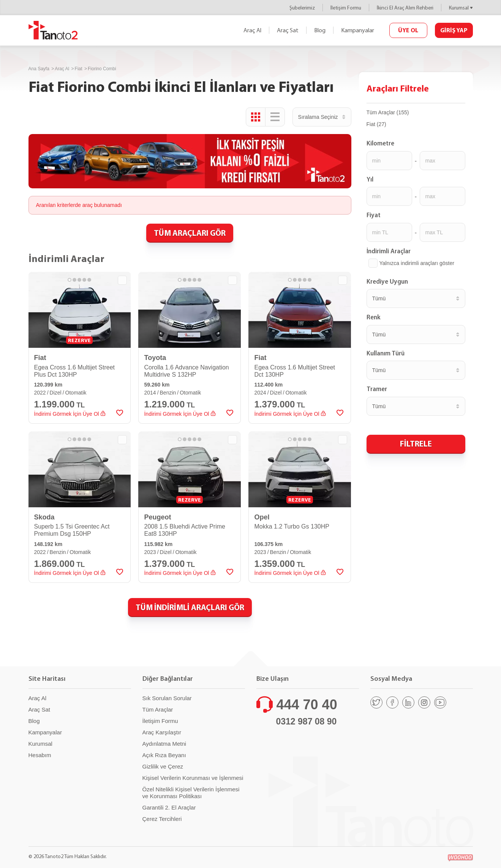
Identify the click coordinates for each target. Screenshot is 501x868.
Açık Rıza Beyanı (164, 755)
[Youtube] (440, 702)
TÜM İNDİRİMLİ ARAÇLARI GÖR (190, 607)
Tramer (377, 389)
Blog (320, 30)
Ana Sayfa (39, 69)
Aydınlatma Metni (164, 744)
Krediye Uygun (387, 281)
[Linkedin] (408, 702)
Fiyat (374, 215)
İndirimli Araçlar (389, 251)
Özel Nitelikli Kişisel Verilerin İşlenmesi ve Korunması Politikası (191, 793)
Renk (374, 317)
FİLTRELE (416, 443)
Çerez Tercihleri (162, 819)
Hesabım (40, 755)
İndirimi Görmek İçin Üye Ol (70, 414)
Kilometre (380, 143)
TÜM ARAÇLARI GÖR (190, 233)
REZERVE (79, 340)
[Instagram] (424, 702)
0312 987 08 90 (307, 721)
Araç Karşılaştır (162, 732)
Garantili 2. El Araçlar (169, 807)
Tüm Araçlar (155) (388, 112)
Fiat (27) (376, 124)
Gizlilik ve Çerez (163, 766)
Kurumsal (459, 8)
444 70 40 (307, 705)
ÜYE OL (408, 30)
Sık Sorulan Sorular (167, 698)
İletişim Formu (346, 8)
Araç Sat (288, 30)
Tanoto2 (53, 30)
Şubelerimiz (302, 8)
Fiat (79, 69)
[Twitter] (376, 702)
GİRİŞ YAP (454, 30)
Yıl (370, 179)
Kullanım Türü (386, 353)
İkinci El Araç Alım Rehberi (405, 8)
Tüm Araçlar (158, 709)
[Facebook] (392, 702)
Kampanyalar (358, 30)
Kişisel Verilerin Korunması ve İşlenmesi (193, 778)
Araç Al (252, 30)
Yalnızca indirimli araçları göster (417, 263)
